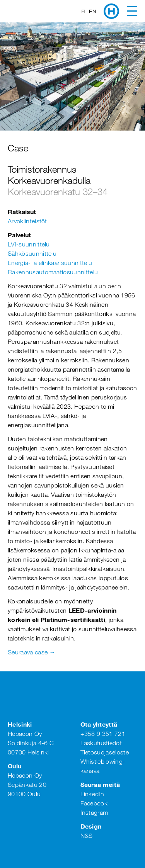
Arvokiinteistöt (27, 221)
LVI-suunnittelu (29, 244)
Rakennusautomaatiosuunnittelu (53, 272)
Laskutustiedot (101, 743)
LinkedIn (92, 794)
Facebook (94, 803)
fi (83, 11)
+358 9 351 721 (103, 734)
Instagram (94, 812)
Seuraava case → (32, 652)
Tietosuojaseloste (105, 752)
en (92, 11)
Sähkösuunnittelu (32, 253)
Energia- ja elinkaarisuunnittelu (50, 263)
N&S (87, 836)
